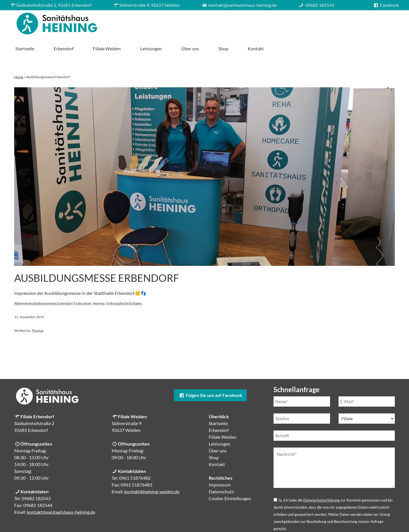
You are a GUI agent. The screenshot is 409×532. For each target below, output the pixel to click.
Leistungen (281, 22)
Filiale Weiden (237, 22)
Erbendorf (193, 22)
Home (19, 57)
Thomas (37, 311)
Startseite (155, 22)
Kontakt (386, 22)
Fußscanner (83, 283)
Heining (99, 283)
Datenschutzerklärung (322, 480)
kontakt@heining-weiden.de (152, 472)
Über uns (320, 22)
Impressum (220, 465)
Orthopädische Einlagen (124, 283)
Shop (353, 22)
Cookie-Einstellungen (230, 478)
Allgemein (22, 283)
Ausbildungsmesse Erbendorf (97, 258)
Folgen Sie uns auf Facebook (210, 375)
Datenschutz (221, 472)
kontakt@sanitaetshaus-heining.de (61, 492)
